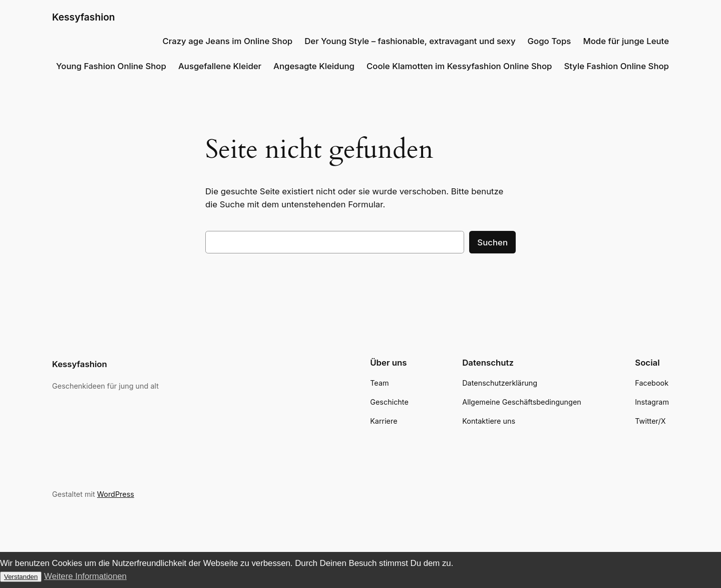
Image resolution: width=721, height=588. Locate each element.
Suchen (492, 242)
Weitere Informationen (85, 576)
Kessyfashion (84, 17)
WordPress (116, 494)
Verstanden (21, 577)
